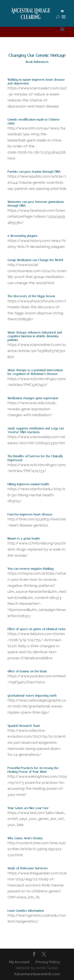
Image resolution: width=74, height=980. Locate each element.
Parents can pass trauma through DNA (34, 172)
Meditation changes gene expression (33, 398)
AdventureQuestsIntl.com (37, 974)
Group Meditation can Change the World (35, 260)
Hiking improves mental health (28, 484)
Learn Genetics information (26, 911)
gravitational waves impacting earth (32, 696)
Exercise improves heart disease (30, 514)
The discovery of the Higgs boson (31, 296)
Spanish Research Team (24, 726)
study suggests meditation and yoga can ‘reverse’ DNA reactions (36, 430)
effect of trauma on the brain (27, 671)
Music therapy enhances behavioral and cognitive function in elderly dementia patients (35, 336)
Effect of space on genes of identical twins (37, 629)
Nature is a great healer (24, 538)
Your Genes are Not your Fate (28, 808)
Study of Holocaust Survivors (28, 868)
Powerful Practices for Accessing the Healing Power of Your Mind (33, 770)
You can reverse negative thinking (30, 569)
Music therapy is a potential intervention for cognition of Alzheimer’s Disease (35, 372)
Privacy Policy (48, 962)
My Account (19, 962)
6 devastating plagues (22, 236)
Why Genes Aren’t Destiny (25, 838)
